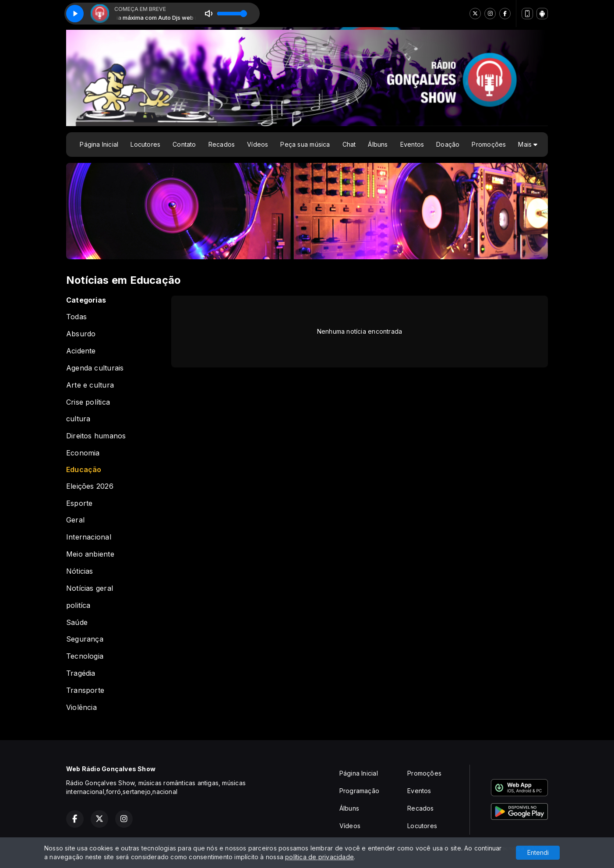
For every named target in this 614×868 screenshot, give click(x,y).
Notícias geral (90, 588)
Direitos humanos (96, 436)
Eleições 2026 (90, 486)
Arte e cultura (90, 385)
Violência (81, 707)
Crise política (88, 402)
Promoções (489, 144)
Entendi (538, 852)
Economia (83, 453)
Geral (75, 520)
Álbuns (378, 144)
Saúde (77, 623)
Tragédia (81, 673)
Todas (76, 317)
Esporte (79, 503)
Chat (349, 144)
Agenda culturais (95, 368)
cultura (78, 419)
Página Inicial (99, 144)
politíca (78, 605)
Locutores (145, 144)
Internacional (89, 537)
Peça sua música (305, 144)
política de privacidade (319, 857)
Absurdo (81, 334)
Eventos (412, 144)
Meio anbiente (90, 554)
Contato (184, 144)
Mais (528, 144)
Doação (448, 144)
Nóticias (80, 571)
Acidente (81, 351)
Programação (359, 791)
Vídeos (258, 144)
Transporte (85, 690)
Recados (222, 144)
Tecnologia (85, 656)
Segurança (85, 639)
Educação (84, 470)
